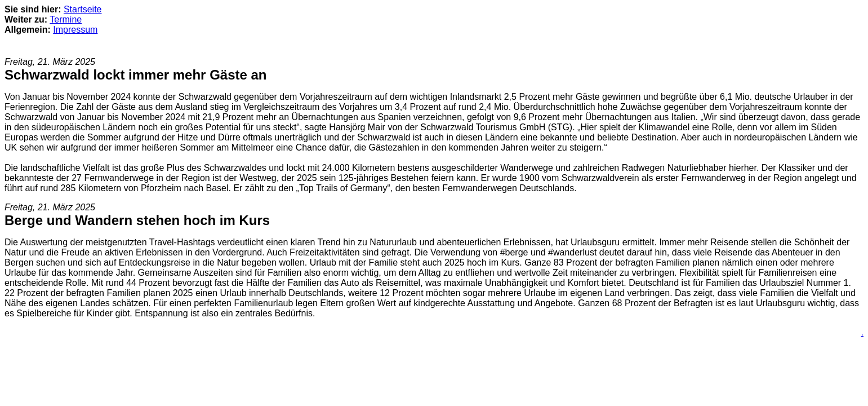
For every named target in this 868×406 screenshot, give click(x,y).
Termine (66, 19)
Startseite (83, 9)
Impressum (75, 30)
